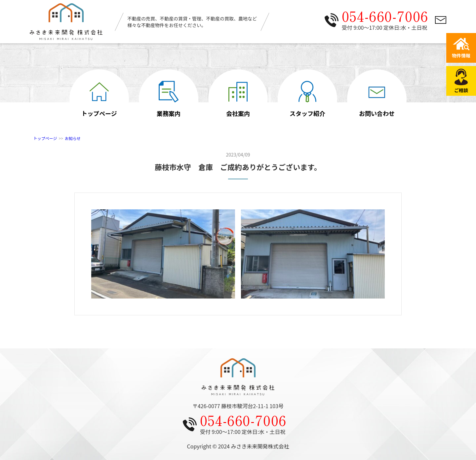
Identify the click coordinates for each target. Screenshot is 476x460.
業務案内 (169, 99)
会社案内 (238, 99)
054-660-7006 (385, 16)
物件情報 (461, 48)
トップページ (99, 99)
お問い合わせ (377, 99)
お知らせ (73, 138)
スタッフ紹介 (307, 99)
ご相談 (461, 81)
